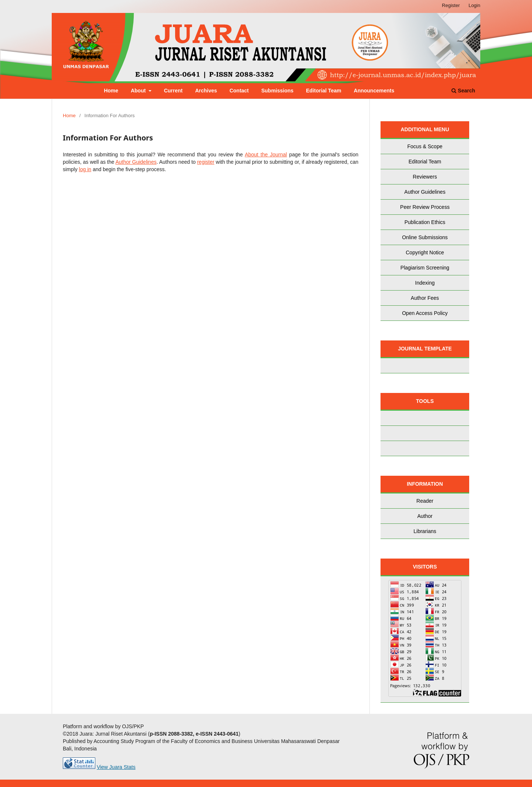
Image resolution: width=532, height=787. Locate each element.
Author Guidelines (136, 162)
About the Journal (266, 155)
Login (474, 5)
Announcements (374, 91)
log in (85, 169)
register (206, 162)
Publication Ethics (425, 222)
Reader (425, 501)
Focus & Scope (425, 146)
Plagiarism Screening (425, 268)
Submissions (277, 91)
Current (173, 91)
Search (463, 91)
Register (451, 5)
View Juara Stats (116, 767)
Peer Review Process (425, 207)
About (139, 91)
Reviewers (425, 177)
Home (111, 91)
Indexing (425, 283)
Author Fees (425, 298)
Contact (239, 91)
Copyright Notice (425, 252)
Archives (206, 91)
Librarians (425, 531)
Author (425, 516)
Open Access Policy (425, 313)
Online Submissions (425, 237)
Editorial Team (323, 91)
